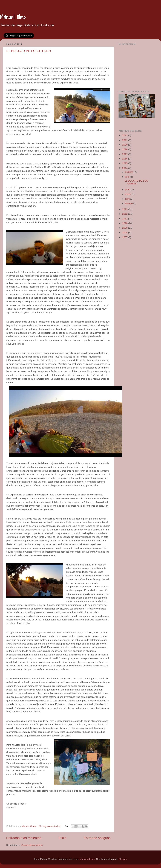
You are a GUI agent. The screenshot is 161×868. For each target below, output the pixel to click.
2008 (125, 233)
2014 (125, 168)
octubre (129, 172)
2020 (125, 145)
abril (128, 199)
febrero (129, 203)
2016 (125, 159)
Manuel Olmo (13, 17)
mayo (128, 194)
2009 (125, 228)
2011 (125, 219)
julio (128, 177)
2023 (125, 135)
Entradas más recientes (24, 838)
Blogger (123, 859)
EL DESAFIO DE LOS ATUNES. (29, 51)
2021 (125, 140)
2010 (125, 223)
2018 (125, 149)
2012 (125, 214)
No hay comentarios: (50, 826)
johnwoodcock (87, 859)
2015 (125, 163)
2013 (125, 209)
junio (128, 189)
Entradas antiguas (97, 838)
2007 (125, 237)
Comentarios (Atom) (32, 845)
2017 (125, 154)
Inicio (62, 838)
